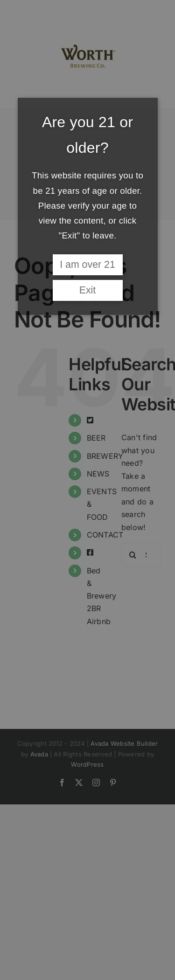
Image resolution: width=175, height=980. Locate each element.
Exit (88, 290)
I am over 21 (87, 265)
